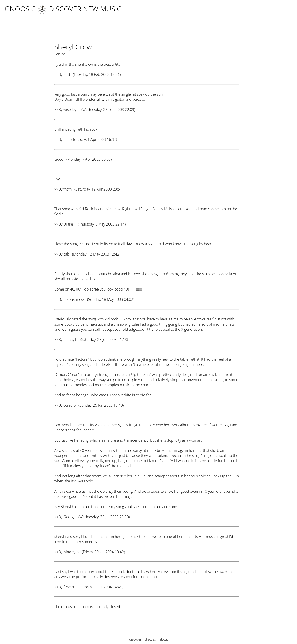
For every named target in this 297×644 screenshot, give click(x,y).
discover (135, 639)
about (164, 639)
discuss (150, 639)
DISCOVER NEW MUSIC (79, 9)
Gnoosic (20, 9)
